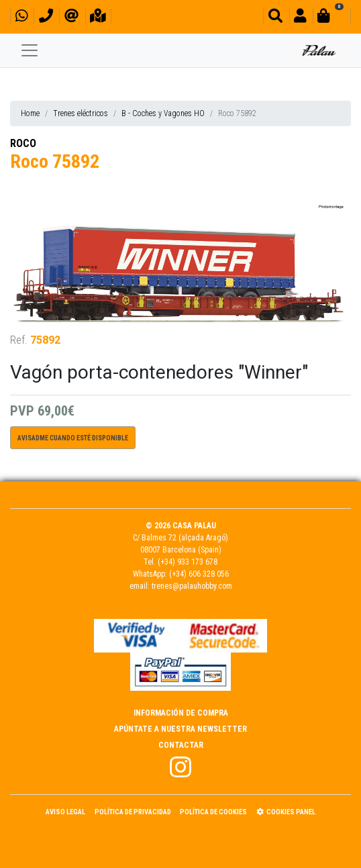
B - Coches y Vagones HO (163, 113)
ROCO (23, 143)
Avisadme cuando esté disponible (73, 438)
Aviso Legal (65, 812)
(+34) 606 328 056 (199, 574)
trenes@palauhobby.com (192, 586)
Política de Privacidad (133, 812)
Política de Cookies (213, 812)
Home (30, 113)
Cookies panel (286, 812)
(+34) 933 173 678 (188, 562)
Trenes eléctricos (81, 113)
